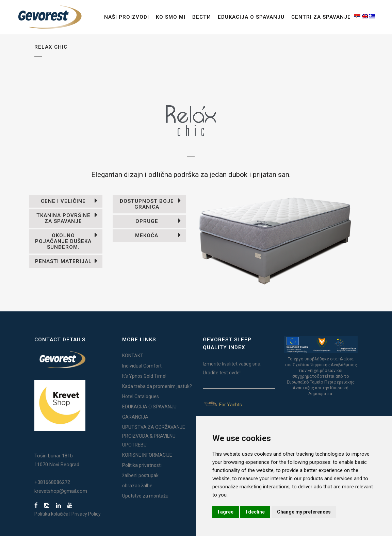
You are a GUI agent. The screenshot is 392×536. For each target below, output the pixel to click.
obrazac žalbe (137, 486)
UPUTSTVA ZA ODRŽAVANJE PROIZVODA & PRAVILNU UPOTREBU (154, 436)
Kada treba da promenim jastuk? (157, 386)
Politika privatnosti (142, 465)
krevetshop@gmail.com (61, 491)
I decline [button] (255, 512)
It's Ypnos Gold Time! (144, 376)
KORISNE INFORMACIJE (147, 455)
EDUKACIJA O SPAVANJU (149, 407)
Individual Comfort (142, 366)
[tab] (66, 201)
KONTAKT (133, 356)
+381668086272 (52, 482)
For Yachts (222, 405)
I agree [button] (226, 512)
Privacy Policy (86, 514)
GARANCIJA (135, 417)
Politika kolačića (51, 514)
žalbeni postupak (140, 475)
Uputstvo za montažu (145, 496)
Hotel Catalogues (141, 396)
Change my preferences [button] (304, 512)
